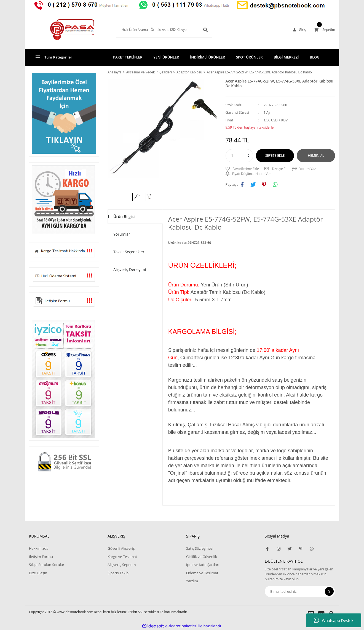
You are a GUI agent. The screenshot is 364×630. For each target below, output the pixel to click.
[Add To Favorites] (242, 169)
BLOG (315, 57)
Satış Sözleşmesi (200, 548)
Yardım (192, 581)
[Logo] (64, 30)
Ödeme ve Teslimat (202, 573)
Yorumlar (122, 234)
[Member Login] (299, 30)
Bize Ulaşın (38, 573)
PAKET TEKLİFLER (128, 57)
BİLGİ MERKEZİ (286, 57)
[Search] (156, 30)
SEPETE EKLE (275, 155)
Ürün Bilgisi (124, 216)
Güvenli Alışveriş (121, 548)
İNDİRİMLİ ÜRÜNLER (208, 57)
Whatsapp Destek (334, 620)
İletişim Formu (41, 557)
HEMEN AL (316, 155)
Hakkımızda (39, 548)
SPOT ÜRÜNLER (249, 57)
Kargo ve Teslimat (122, 557)
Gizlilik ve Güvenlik (202, 557)
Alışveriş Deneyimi (130, 269)
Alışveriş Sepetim (122, 565)
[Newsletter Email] (300, 591)
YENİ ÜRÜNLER (166, 57)
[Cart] (325, 30)
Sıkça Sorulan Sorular (47, 565)
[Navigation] (64, 57)
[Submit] (329, 591)
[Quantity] (239, 156)
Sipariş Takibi (119, 573)
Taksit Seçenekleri (129, 252)
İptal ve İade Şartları (203, 565)
